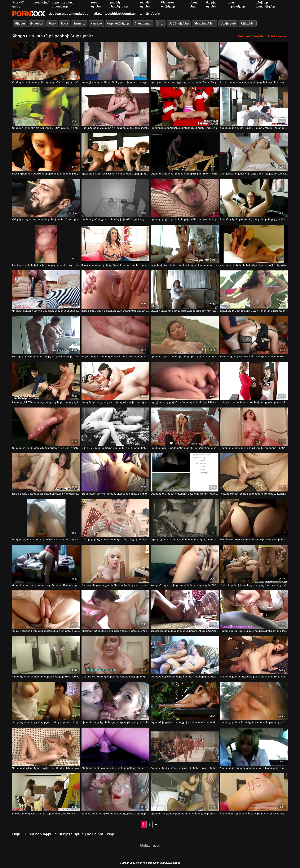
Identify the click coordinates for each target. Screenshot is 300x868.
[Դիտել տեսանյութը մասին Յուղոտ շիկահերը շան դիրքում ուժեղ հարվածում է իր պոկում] (46, 701)
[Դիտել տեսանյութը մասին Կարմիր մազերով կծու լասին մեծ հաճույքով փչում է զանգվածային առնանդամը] (185, 107)
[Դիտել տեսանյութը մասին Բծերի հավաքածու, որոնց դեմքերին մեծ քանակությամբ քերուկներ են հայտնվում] (254, 61)
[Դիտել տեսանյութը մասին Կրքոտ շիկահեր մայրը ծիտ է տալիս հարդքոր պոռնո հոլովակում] (254, 427)
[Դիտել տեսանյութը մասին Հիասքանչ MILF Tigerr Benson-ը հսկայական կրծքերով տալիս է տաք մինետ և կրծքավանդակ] (116, 152)
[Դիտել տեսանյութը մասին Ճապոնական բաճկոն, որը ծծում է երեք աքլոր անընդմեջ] (185, 747)
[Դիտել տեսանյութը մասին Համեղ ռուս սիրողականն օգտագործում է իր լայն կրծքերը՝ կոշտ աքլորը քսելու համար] (46, 61)
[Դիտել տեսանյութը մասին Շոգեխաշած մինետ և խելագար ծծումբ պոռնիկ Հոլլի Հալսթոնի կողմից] (116, 610)
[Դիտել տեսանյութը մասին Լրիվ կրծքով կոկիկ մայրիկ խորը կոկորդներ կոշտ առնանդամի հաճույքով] (46, 244)
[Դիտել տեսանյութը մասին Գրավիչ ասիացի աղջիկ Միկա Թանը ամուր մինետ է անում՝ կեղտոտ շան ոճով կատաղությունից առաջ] (46, 289)
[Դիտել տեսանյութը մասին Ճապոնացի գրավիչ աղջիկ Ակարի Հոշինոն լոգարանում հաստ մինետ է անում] (254, 107)
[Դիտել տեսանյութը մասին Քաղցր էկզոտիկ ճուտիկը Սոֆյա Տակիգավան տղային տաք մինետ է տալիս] (46, 518)
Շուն (160, 24)
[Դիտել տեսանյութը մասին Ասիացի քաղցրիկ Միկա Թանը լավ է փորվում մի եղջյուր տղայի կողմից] (116, 61)
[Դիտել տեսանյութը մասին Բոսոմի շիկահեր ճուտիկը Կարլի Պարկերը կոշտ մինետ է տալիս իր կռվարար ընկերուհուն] (254, 198)
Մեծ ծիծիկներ (179, 24)
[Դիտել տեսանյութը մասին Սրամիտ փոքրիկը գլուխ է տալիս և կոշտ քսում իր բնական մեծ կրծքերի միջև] (46, 107)
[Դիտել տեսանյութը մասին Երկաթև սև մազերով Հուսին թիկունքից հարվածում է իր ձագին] (254, 381)
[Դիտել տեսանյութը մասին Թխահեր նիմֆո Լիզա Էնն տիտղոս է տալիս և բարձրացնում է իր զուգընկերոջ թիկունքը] (254, 472)
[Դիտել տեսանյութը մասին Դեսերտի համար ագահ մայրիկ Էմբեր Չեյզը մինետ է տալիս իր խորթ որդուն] (116, 747)
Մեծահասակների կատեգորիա (118, 14)
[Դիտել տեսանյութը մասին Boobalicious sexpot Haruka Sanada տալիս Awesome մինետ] (254, 518)
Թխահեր (37, 24)
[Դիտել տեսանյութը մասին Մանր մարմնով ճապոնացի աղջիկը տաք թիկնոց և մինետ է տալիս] (254, 564)
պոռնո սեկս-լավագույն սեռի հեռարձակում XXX (29, 14)
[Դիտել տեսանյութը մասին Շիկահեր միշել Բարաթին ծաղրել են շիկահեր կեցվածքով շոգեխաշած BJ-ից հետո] (185, 335)
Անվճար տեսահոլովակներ (69, 14)
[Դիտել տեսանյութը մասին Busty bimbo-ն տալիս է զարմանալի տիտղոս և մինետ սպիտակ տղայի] (116, 289)
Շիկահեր (248, 24)
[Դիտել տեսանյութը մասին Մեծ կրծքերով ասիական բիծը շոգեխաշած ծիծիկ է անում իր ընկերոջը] (46, 335)
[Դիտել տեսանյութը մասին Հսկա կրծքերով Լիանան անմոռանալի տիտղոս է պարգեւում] (46, 610)
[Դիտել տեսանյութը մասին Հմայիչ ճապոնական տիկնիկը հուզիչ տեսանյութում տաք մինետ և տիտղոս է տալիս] (185, 610)
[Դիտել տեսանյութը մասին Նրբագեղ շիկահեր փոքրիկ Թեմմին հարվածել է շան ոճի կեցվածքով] (185, 792)
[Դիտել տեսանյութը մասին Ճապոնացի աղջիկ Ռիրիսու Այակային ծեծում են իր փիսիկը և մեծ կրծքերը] (116, 472)
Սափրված (228, 24)
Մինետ (20, 24)
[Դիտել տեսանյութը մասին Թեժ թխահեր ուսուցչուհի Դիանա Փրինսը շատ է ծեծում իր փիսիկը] (116, 564)
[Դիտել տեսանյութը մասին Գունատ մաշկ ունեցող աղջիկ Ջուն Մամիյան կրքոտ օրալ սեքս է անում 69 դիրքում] (46, 747)
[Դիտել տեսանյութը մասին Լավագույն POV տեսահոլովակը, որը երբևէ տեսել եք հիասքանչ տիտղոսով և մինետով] (46, 381)
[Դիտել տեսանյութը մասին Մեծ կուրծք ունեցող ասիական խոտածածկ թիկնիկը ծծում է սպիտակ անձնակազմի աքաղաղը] (116, 655)
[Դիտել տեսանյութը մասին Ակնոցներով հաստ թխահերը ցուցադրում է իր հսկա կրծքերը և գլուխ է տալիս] (185, 472)
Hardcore (96, 24)
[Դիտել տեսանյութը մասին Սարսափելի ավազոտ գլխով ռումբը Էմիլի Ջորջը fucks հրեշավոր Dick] (46, 427)
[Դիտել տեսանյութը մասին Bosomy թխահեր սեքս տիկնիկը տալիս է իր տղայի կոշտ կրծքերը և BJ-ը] (46, 152)
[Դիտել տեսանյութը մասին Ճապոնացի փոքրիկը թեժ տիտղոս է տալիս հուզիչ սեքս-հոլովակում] (116, 381)
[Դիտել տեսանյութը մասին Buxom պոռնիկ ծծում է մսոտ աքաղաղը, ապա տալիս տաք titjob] (46, 792)
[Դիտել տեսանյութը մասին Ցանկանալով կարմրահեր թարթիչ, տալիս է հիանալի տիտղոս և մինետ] (185, 427)
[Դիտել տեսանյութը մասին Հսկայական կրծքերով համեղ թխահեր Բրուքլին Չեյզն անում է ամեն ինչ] (254, 792)
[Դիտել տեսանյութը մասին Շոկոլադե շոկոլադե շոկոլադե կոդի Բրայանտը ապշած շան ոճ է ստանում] (254, 152)
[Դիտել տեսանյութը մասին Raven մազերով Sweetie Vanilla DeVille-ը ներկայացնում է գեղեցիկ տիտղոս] (254, 335)
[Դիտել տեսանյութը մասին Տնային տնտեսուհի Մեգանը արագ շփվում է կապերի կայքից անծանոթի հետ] (116, 792)
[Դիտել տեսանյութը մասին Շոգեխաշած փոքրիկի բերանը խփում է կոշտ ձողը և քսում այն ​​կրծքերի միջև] (116, 198)
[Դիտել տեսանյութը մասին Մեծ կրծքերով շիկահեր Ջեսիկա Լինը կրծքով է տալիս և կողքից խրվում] (116, 518)
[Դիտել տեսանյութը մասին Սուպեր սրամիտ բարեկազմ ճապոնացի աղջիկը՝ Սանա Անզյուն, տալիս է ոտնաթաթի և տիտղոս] (185, 289)
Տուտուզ (79, 24)
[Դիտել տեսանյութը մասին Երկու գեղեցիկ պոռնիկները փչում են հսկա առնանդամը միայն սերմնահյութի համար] (185, 198)
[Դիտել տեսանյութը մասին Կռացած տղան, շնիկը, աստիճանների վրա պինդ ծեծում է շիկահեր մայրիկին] (185, 564)
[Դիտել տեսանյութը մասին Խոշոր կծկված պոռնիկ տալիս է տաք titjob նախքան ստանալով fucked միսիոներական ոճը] (116, 335)
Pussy (52, 24)
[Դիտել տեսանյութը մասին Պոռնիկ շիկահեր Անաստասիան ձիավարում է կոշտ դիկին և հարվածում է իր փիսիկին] (46, 655)
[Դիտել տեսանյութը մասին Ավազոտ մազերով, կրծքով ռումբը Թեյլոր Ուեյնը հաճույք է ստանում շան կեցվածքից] (185, 152)
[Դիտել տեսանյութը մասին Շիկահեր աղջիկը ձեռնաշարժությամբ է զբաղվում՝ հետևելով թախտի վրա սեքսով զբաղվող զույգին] (116, 701)
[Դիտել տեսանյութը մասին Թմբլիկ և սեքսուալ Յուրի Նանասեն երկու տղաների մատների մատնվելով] (116, 427)
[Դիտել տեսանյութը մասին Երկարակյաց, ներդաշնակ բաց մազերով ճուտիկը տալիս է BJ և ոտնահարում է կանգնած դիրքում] (254, 655)
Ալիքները (153, 14)
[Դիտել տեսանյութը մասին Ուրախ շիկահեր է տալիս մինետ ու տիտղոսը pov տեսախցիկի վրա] (185, 518)
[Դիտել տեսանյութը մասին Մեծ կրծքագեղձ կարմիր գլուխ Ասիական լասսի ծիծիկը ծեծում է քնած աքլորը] (116, 107)
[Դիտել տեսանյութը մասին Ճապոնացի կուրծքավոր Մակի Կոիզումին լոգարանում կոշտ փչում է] (254, 289)
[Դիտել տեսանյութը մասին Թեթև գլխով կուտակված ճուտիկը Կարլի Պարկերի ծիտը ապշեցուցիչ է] (46, 472)
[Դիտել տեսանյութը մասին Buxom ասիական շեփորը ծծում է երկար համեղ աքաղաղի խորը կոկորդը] (116, 244)
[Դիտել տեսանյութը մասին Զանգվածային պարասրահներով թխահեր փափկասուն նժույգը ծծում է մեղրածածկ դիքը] (185, 655)
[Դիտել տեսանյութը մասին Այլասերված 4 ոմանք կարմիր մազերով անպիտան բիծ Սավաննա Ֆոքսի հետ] (185, 244)
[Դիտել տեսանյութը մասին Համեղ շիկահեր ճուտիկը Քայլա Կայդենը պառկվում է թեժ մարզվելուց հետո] (254, 701)
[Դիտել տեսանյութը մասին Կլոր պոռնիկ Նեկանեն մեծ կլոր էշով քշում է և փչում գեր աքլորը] (254, 244)
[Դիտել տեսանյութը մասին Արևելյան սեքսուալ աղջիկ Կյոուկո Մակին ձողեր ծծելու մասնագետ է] (185, 61)
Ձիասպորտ (143, 24)
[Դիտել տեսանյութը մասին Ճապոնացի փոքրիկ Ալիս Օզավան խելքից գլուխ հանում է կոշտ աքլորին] (254, 747)
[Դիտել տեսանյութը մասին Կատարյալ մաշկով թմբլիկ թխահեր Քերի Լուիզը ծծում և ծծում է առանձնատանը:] (254, 610)
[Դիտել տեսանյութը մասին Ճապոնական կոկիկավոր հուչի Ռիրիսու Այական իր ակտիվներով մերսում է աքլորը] (46, 564)
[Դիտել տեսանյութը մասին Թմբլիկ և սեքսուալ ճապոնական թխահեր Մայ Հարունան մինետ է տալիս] (46, 198)
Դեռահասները (205, 24)
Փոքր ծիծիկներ (118, 24)
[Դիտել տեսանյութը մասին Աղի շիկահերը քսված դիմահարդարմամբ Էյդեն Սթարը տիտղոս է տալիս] (185, 381)
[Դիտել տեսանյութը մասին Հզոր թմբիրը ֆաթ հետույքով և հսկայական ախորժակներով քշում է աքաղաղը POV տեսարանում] (185, 701)
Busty (64, 24)
